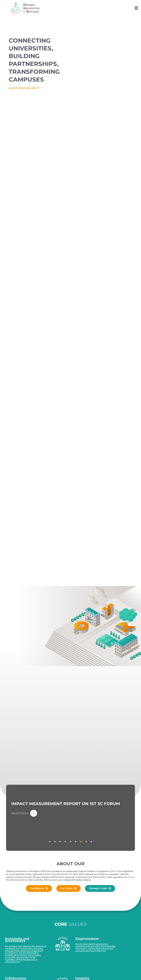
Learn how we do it (24, 88)
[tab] (50, 842)
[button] (136, 8)
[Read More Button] (24, 813)
